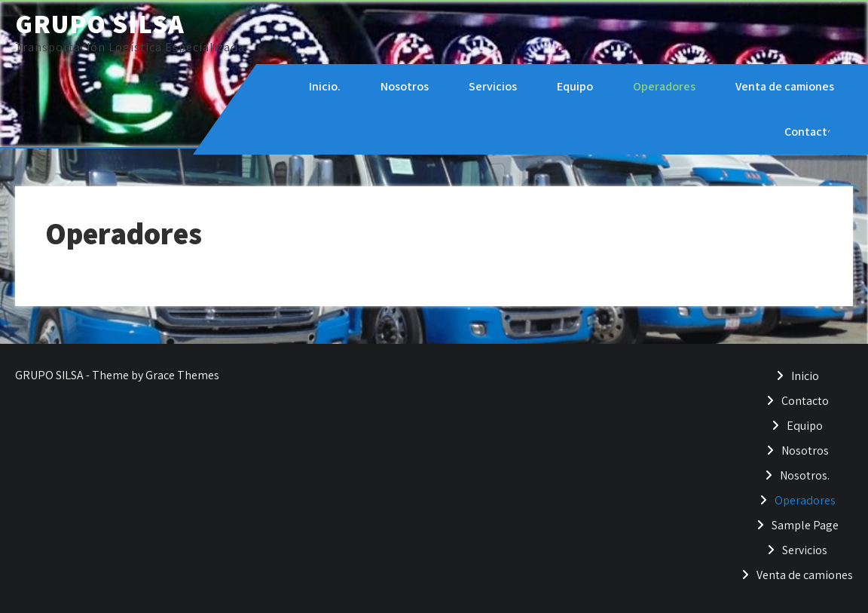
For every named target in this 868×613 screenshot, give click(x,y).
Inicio (805, 376)
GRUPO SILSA (100, 23)
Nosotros (405, 86)
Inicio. (325, 86)
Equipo (575, 86)
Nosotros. (805, 475)
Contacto (809, 132)
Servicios (493, 86)
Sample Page (805, 525)
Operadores (664, 86)
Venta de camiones (785, 86)
